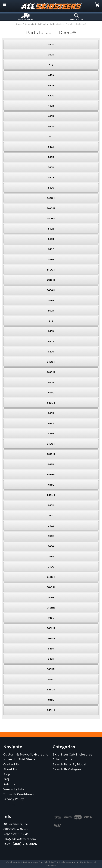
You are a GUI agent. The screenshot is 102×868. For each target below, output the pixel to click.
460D (51, 126)
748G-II (51, 577)
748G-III (51, 587)
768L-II (51, 638)
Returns (9, 784)
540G (51, 188)
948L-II (51, 710)
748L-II (51, 628)
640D (51, 331)
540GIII (51, 219)
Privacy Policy (14, 799)
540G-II (51, 198)
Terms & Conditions (19, 794)
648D (51, 413)
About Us (10, 769)
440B (51, 85)
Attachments (63, 759)
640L (51, 393)
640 (51, 321)
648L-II (51, 495)
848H (51, 659)
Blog (7, 774)
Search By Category (67, 769)
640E (51, 341)
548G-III (51, 280)
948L (51, 700)
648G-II (51, 444)
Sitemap (10, 804)
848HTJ (51, 669)
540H (51, 229)
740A (51, 526)
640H (51, 382)
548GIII (51, 290)
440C (51, 96)
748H (51, 597)
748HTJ (51, 608)
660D (51, 505)
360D (51, 55)
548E (51, 249)
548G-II (51, 270)
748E (51, 557)
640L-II (51, 403)
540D (51, 167)
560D (51, 311)
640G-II (51, 362)
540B (51, 157)
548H (51, 300)
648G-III (51, 454)
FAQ (6, 779)
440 (51, 65)
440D (51, 106)
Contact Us (12, 764)
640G (51, 352)
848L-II (51, 690)
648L (51, 485)
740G (51, 546)
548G (51, 260)
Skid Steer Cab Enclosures (73, 754)
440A (51, 75)
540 (51, 137)
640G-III (51, 372)
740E (51, 536)
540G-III (51, 208)
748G (51, 567)
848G (51, 649)
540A (51, 147)
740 (51, 516)
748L (51, 618)
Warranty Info (14, 789)
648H (51, 464)
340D (51, 44)
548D (51, 239)
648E (51, 423)
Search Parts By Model (69, 764)
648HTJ (51, 475)
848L (51, 679)
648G (51, 434)
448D (51, 116)
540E (51, 178)
